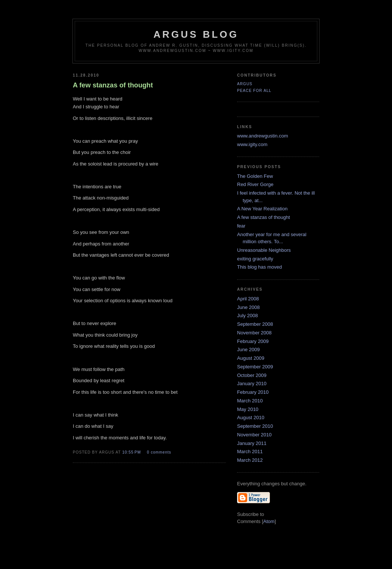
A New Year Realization (262, 209)
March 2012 (250, 460)
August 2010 (251, 418)
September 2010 (255, 426)
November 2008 (254, 333)
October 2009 (252, 375)
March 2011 (250, 452)
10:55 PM (132, 452)
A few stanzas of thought (264, 217)
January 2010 (252, 384)
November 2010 (254, 435)
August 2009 (251, 358)
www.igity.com (252, 144)
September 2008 (255, 324)
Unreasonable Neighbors (264, 250)
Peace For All (254, 91)
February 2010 (253, 392)
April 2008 (248, 299)
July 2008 (248, 316)
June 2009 (248, 350)
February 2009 (253, 341)
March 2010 (250, 401)
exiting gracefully (255, 259)
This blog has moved (259, 267)
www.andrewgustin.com (263, 136)
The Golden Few (255, 176)
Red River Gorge (255, 184)
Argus (245, 84)
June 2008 (248, 307)
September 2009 (255, 367)
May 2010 (248, 409)
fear (241, 226)
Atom (269, 521)
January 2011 (252, 443)
